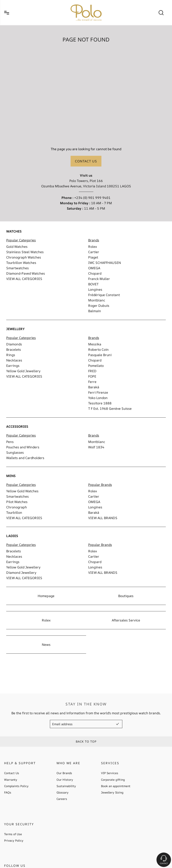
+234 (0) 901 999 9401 (92, 198)
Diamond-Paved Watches (26, 273)
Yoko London (98, 398)
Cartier (94, 252)
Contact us (86, 161)
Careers (62, 799)
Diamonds (14, 344)
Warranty (11, 780)
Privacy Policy (14, 841)
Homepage (46, 596)
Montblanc (97, 300)
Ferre (92, 382)
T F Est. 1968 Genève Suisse (110, 409)
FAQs (8, 792)
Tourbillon (14, 513)
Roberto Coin (98, 350)
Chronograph (17, 507)
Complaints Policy (16, 786)
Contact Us (12, 773)
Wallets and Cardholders (25, 458)
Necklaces (14, 360)
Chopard (95, 273)
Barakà (94, 387)
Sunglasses (15, 452)
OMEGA (94, 268)
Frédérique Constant (104, 295)
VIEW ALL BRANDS (103, 518)
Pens (10, 442)
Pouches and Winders (23, 447)
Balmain (95, 311)
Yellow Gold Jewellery (23, 371)
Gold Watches (17, 247)
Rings (11, 355)
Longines (95, 289)
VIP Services (110, 773)
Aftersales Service (126, 620)
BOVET (93, 284)
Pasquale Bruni (100, 355)
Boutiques (126, 596)
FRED (92, 371)
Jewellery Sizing (112, 792)
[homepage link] (86, 13)
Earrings (13, 366)
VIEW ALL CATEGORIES (24, 279)
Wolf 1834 (96, 447)
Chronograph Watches (24, 257)
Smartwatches (17, 268)
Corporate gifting (113, 780)
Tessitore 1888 (100, 403)
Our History (65, 780)
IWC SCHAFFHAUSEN (105, 263)
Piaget (93, 257)
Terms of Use (13, 834)
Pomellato (96, 366)
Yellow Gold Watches (22, 491)
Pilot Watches (17, 502)
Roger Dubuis (99, 306)
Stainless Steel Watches (25, 252)
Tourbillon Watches (21, 263)
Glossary (63, 792)
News (46, 645)
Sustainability (66, 786)
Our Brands (64, 773)
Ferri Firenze (98, 392)
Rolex (93, 247)
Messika (95, 344)
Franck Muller (99, 279)
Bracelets (14, 350)
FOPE (92, 376)
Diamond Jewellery (21, 573)
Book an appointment (116, 786)
